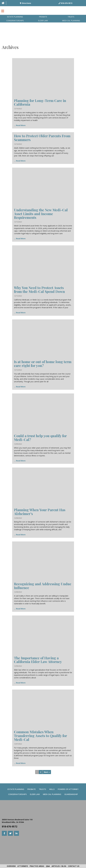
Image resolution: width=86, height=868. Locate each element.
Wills (52, 789)
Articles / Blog (59, 866)
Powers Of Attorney (68, 789)
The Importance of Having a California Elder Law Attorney (38, 660)
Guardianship (71, 794)
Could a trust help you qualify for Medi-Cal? (40, 438)
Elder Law (43, 21)
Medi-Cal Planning (52, 794)
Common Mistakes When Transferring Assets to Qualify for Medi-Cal (40, 736)
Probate (43, 17)
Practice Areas (37, 866)
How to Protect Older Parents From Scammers (42, 138)
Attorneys (23, 866)
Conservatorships (15, 21)
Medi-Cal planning (71, 21)
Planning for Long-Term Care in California (40, 102)
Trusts (71, 17)
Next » (47, 772)
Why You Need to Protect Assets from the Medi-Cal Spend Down (39, 290)
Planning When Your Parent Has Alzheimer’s (40, 512)
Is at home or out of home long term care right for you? (43, 364)
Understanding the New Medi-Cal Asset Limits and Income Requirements (41, 214)
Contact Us (74, 866)
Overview (11, 866)
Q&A (48, 866)
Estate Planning (15, 17)
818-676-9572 (10, 826)
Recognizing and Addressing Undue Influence (43, 586)
